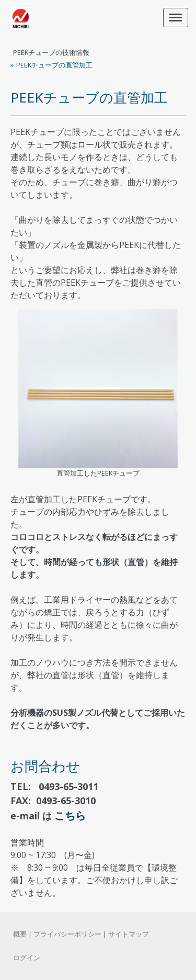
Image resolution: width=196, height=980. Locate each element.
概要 (20, 934)
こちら (70, 815)
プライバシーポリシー (67, 934)
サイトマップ (129, 934)
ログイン (27, 958)
